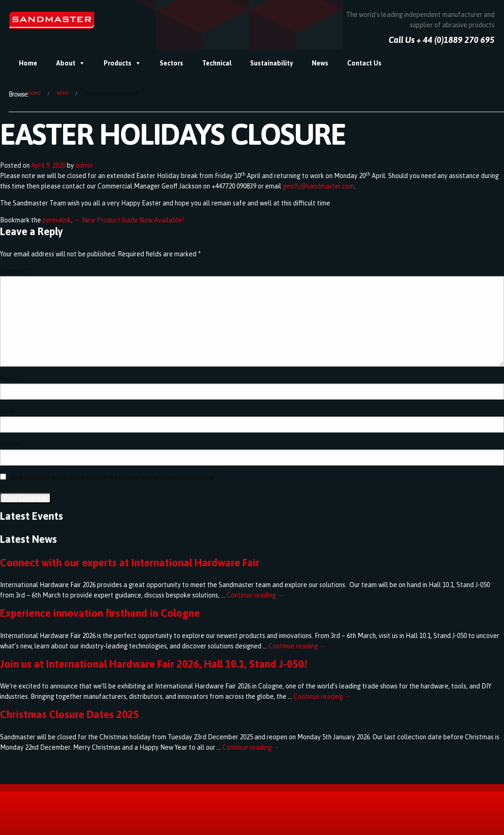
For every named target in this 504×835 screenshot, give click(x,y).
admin (84, 165)
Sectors (171, 63)
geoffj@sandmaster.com (318, 186)
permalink (57, 220)
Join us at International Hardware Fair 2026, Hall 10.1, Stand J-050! (154, 664)
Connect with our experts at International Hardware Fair (130, 563)
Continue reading (255, 595)
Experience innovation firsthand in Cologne (100, 613)
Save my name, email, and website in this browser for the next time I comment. (113, 478)
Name (10, 378)
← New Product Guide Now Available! (129, 220)
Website (10, 444)
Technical (217, 63)
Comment (15, 271)
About (66, 63)
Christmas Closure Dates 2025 (69, 714)
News (320, 63)
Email (9, 411)
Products (118, 63)
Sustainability (272, 63)
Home (28, 63)
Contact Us (364, 63)
